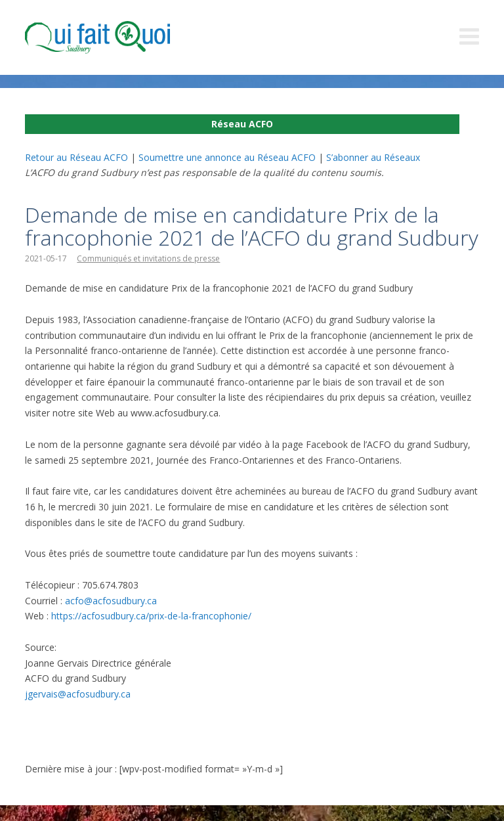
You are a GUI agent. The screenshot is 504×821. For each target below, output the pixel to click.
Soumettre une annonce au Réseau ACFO (227, 157)
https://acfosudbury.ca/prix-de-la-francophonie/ (151, 616)
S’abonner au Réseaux (373, 157)
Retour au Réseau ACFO (76, 157)
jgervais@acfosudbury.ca (78, 694)
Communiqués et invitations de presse (148, 258)
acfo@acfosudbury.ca (111, 601)
